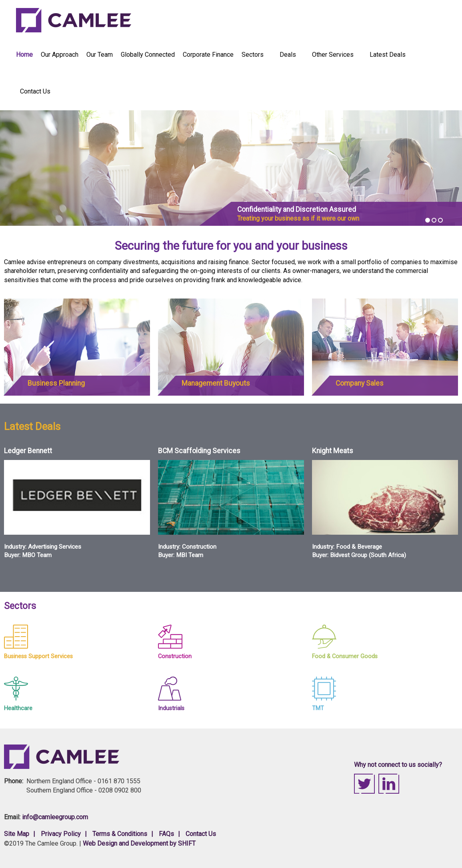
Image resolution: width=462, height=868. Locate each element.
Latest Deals (388, 55)
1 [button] (428, 220)
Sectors (253, 55)
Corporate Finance (208, 55)
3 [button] (440, 220)
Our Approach (60, 55)
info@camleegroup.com (55, 817)
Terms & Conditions (120, 834)
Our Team (100, 55)
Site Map (17, 834)
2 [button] (434, 220)
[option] (231, 168)
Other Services (333, 55)
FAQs (166, 834)
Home (24, 55)
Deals (288, 55)
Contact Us (35, 91)
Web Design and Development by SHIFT (139, 843)
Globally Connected (148, 55)
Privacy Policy (61, 834)
